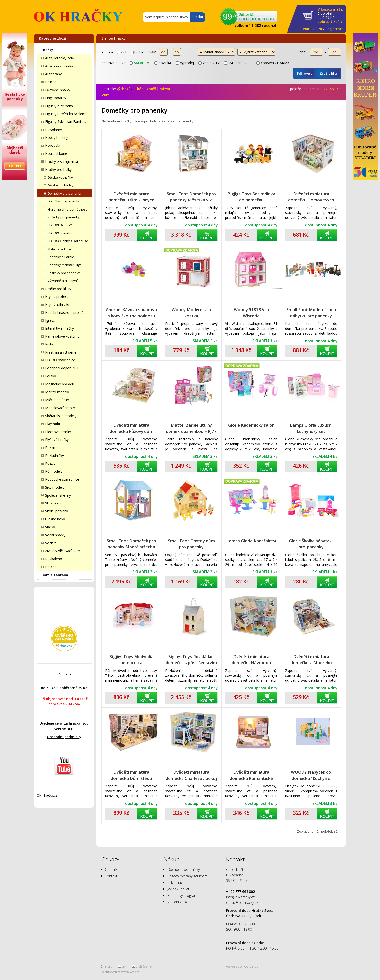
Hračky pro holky (58, 169)
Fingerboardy (56, 98)
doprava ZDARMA (273, 63)
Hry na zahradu (57, 304)
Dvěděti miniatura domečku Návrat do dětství (251, 660)
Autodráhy (53, 74)
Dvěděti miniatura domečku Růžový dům (131, 428)
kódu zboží (146, 89)
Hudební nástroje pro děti (65, 312)
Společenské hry (58, 495)
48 (332, 89)
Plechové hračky (58, 432)
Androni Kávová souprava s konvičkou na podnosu (131, 313)
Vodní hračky (55, 535)
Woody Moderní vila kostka (191, 313)
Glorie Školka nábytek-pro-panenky (311, 544)
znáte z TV (209, 63)
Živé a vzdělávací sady (63, 551)
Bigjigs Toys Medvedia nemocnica (131, 660)
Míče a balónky (57, 400)
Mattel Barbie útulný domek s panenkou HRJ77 (191, 428)
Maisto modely (57, 392)
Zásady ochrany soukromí (188, 876)
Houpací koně (56, 153)
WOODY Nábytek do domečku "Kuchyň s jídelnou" (311, 775)
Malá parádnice (59, 249)
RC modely (54, 471)
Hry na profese (57, 297)
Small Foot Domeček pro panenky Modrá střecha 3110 (131, 544)
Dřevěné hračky (58, 90)
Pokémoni (53, 447)
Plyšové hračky (57, 440)
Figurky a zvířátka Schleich (66, 114)
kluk (122, 52)
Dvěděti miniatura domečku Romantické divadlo (251, 775)
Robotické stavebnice (62, 479)
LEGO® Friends (59, 233)
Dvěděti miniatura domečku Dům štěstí (131, 775)
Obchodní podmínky (64, 737)
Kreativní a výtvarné (61, 352)
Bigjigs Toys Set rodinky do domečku (251, 197)
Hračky (47, 50)
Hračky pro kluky (58, 289)
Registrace (334, 29)
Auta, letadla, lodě (59, 58)
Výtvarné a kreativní (63, 281)
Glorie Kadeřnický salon (251, 425)
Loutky (51, 376)
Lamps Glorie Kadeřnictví (251, 541)
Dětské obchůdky (60, 185)
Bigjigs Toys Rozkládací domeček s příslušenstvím (191, 660)
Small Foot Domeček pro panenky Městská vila (191, 197)
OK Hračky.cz (47, 795)
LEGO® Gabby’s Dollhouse (68, 241)
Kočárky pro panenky (64, 217)
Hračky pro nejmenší (61, 161)
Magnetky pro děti (60, 384)
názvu (165, 89)
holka (137, 52)
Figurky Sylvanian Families (66, 122)
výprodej (185, 63)
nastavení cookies (128, 972)
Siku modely (55, 487)
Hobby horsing (57, 138)
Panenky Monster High (65, 265)
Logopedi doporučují (62, 368)
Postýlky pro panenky (64, 273)
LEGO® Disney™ (60, 225)
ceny (105, 94)
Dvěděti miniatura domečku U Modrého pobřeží (311, 660)
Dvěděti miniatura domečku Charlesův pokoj (191, 775)
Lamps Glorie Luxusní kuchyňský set (311, 428)
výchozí (125, 89)
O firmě (111, 869)
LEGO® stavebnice (60, 360)
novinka (163, 63)
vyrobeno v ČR (238, 63)
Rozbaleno (54, 559)
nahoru (107, 967)
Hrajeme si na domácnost (67, 209)
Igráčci (50, 320)
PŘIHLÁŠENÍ (313, 29)
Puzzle (50, 463)
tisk (124, 967)
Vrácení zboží (178, 902)
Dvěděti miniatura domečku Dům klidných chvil (131, 197)
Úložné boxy (55, 519)
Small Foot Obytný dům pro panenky (191, 544)
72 (338, 89)
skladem (140, 63)
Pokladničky (54, 456)
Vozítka (51, 543)
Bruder (51, 82)
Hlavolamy (53, 130)
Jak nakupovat (178, 889)
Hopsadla (53, 145)
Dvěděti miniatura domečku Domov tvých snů (311, 197)
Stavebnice (54, 503)
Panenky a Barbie (61, 257)
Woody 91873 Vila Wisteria (251, 313)
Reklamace (176, 882)
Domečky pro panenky (65, 193)
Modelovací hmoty (60, 408)
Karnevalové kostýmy (62, 336)
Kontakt (111, 876)
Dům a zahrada (55, 575)
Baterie (51, 567)
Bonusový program (182, 895)
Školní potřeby (57, 511)
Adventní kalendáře (60, 66)
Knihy (49, 344)
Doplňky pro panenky (64, 201)
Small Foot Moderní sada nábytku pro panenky (311, 313)
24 (325, 89)
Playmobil (53, 424)
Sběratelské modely (61, 416)
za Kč (330, 16)
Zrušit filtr (328, 73)
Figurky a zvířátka (59, 106)
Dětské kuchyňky (60, 177)
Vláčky (50, 527)
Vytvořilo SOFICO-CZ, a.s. (243, 967)
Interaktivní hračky (59, 328)
